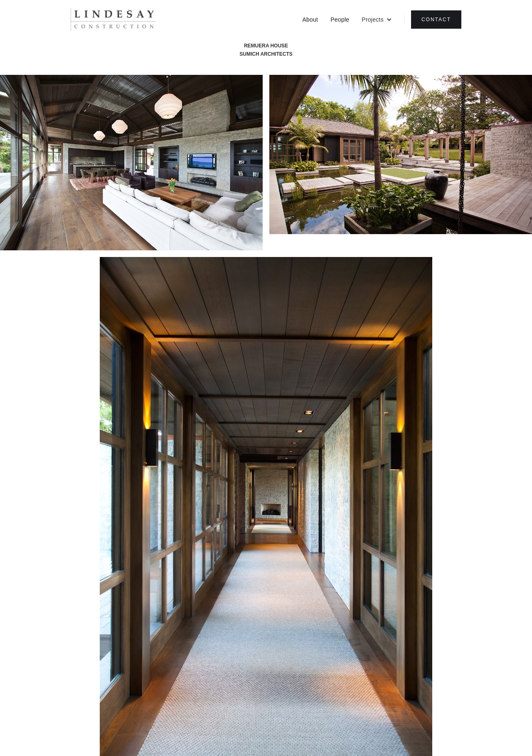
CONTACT (436, 20)
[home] (113, 20)
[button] (377, 20)
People (340, 20)
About (310, 20)
